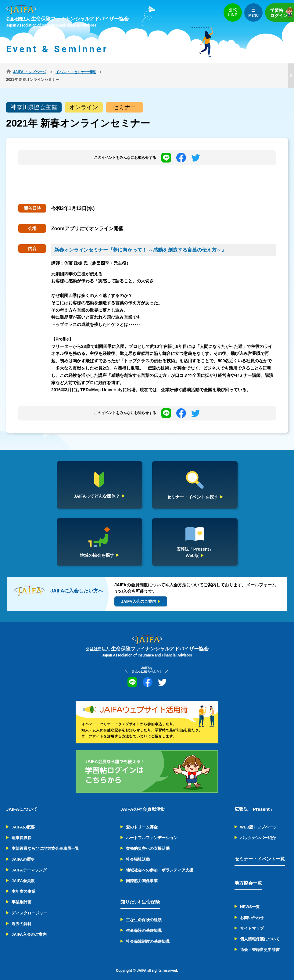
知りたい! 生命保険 (140, 894)
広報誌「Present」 (254, 801)
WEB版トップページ (258, 819)
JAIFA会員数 (23, 873)
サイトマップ (252, 921)
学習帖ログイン (282, 12)
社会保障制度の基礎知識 (148, 934)
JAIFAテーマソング (29, 862)
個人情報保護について (260, 931)
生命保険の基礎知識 (144, 923)
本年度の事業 (23, 884)
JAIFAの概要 (23, 819)
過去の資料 (22, 916)
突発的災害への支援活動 (148, 841)
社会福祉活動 (138, 851)
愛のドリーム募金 (142, 819)
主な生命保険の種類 (144, 912)
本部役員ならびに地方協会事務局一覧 (45, 841)
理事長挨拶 (22, 830)
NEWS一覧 (250, 899)
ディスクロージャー (29, 905)
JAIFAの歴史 (23, 851)
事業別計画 (22, 894)
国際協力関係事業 (142, 873)
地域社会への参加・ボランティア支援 (160, 862)
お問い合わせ (252, 910)
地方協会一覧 (248, 875)
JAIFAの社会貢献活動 (143, 801)
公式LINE (233, 12)
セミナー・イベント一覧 (260, 851)
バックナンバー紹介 (258, 830)
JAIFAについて (22, 801)
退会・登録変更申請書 (260, 942)
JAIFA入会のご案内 (29, 927)
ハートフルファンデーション (152, 830)
